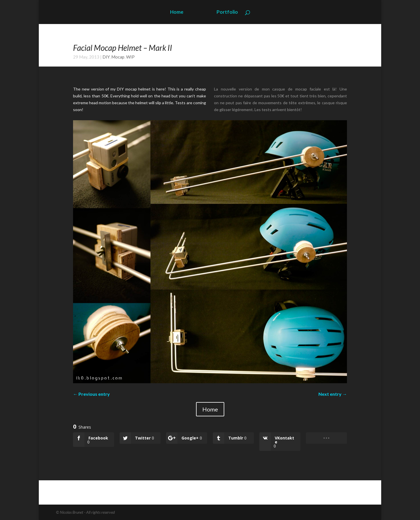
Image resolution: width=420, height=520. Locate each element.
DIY (106, 57)
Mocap (118, 57)
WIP (130, 57)
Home (177, 12)
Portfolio (227, 12)
